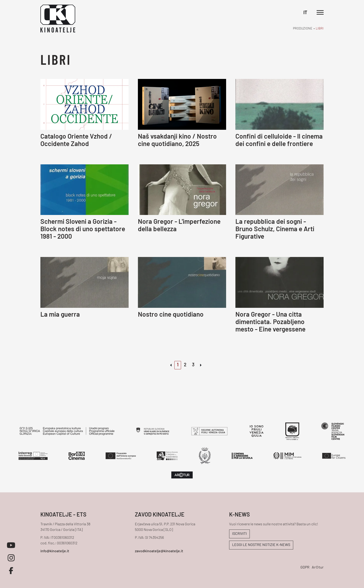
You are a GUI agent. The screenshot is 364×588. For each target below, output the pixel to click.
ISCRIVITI (239, 534)
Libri (320, 29)
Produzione (303, 29)
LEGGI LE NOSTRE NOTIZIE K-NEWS (261, 545)
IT (305, 13)
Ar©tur (318, 568)
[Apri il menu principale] (320, 12)
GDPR (305, 568)
